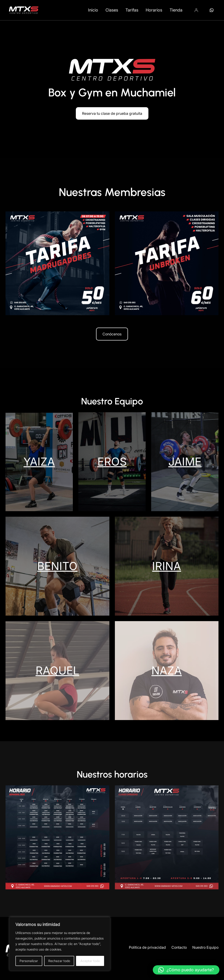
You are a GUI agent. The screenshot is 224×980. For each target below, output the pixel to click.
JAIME (185, 462)
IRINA (167, 566)
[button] (186, 970)
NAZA (167, 670)
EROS (112, 462)
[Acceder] (196, 10)
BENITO (57, 566)
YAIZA (39, 462)
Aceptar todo (90, 961)
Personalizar (29, 961)
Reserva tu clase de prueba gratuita (112, 113)
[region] (60, 944)
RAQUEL (57, 670)
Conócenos (112, 334)
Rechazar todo (59, 961)
